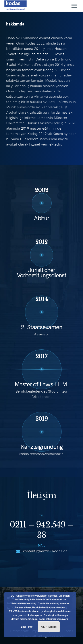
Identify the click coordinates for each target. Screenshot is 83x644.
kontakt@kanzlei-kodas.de (45, 551)
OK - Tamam (49, 627)
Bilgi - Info (27, 627)
